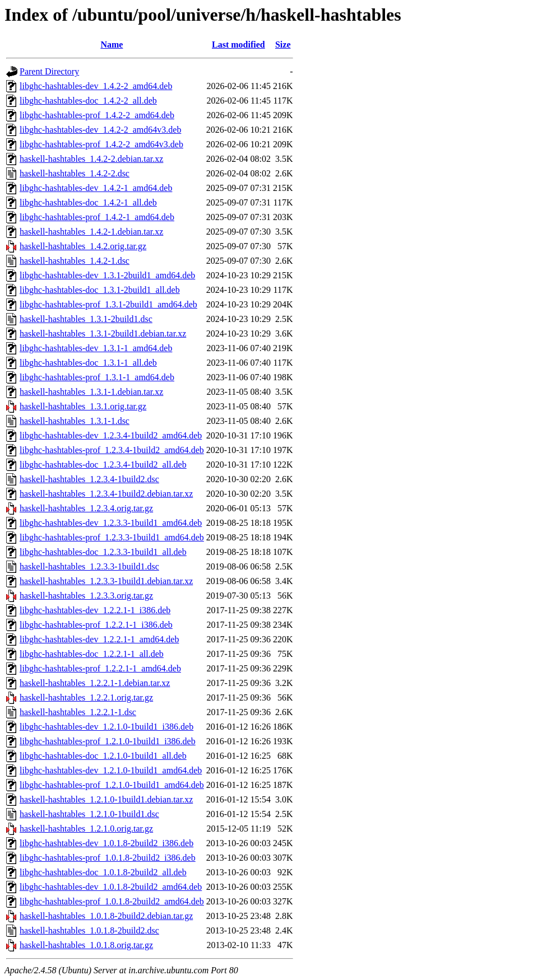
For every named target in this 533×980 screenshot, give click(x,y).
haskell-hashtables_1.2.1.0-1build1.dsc (89, 814)
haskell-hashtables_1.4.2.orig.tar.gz (83, 246)
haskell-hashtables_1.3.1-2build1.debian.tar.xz (103, 333)
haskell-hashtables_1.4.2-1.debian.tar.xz (91, 232)
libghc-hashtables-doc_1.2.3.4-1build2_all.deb (103, 465)
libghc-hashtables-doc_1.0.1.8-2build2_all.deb (103, 872)
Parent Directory (49, 71)
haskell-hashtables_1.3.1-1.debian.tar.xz (91, 392)
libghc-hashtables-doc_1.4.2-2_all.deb (88, 101)
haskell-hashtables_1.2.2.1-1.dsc (78, 712)
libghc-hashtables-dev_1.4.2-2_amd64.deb (96, 86)
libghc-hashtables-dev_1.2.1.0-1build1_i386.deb (106, 727)
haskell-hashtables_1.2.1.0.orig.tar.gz (86, 829)
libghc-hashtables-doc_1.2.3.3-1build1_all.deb (103, 552)
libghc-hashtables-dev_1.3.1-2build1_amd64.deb (107, 275)
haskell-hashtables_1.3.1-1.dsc (75, 421)
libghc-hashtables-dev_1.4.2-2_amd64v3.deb (100, 130)
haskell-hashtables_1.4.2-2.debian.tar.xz (91, 159)
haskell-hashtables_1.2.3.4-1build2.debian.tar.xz (106, 494)
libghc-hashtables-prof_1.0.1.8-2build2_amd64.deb (112, 901)
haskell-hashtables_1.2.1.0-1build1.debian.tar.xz (106, 799)
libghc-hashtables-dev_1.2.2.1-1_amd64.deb (99, 639)
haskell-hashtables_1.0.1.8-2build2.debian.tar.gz (106, 916)
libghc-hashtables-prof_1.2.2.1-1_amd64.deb (100, 668)
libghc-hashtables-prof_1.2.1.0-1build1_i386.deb (108, 741)
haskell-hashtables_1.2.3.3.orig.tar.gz (86, 596)
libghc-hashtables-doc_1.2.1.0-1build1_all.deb (103, 756)
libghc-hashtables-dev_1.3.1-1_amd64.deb (96, 348)
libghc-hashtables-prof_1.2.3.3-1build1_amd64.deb (112, 537)
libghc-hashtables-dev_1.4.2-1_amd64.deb (96, 188)
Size (283, 45)
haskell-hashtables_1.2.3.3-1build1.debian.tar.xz (106, 581)
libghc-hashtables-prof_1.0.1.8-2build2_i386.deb (108, 858)
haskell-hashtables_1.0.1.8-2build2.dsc (89, 930)
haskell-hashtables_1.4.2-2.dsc (75, 173)
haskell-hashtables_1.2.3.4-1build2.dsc (89, 479)
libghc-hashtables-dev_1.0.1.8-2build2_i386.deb (106, 843)
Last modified (238, 45)
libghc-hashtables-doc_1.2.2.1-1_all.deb (92, 654)
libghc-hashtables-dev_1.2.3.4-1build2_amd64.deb (111, 435)
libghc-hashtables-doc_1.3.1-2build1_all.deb (100, 290)
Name (112, 45)
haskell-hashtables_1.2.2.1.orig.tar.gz (86, 697)
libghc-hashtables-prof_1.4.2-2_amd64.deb (97, 115)
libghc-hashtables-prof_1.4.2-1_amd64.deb (97, 217)
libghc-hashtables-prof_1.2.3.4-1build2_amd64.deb (112, 450)
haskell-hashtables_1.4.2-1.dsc (75, 261)
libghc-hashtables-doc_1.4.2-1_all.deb (88, 202)
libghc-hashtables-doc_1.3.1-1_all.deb (88, 363)
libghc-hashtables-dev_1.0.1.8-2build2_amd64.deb (111, 887)
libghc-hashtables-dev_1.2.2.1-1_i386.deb (95, 610)
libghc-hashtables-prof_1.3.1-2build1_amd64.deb (108, 304)
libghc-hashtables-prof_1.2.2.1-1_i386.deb (96, 625)
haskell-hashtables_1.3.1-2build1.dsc (86, 319)
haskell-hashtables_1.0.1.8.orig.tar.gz (86, 945)
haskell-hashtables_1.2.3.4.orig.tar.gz (86, 508)
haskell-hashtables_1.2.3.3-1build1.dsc (89, 566)
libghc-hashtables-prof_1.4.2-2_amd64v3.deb (101, 144)
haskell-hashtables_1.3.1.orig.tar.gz (83, 406)
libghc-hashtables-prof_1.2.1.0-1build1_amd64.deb (112, 785)
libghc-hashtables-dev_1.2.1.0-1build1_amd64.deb (111, 770)
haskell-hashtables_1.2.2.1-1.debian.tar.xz (95, 683)
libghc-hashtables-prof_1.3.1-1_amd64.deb (97, 377)
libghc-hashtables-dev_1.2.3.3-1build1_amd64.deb (111, 523)
